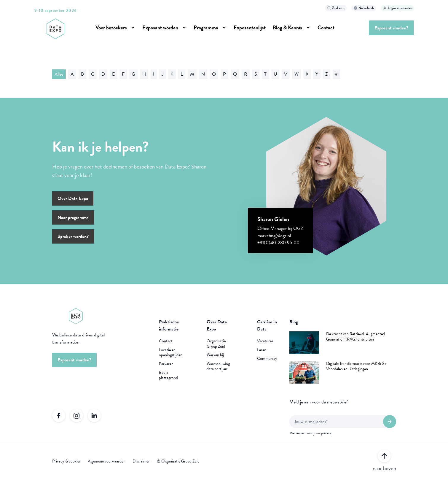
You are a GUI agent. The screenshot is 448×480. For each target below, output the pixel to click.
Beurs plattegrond (168, 375)
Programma (206, 27)
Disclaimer (141, 461)
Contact (326, 27)
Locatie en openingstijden (171, 353)
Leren (262, 350)
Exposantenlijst (250, 27)
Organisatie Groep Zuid (216, 344)
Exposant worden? (391, 28)
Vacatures (265, 341)
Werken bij (215, 355)
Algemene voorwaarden (107, 461)
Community (267, 359)
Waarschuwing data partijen (218, 367)
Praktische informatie (169, 325)
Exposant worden (160, 27)
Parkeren (166, 364)
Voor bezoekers (111, 27)
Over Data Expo (73, 198)
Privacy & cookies (66, 461)
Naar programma (73, 217)
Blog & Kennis (287, 27)
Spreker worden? (73, 236)
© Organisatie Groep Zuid (178, 461)
